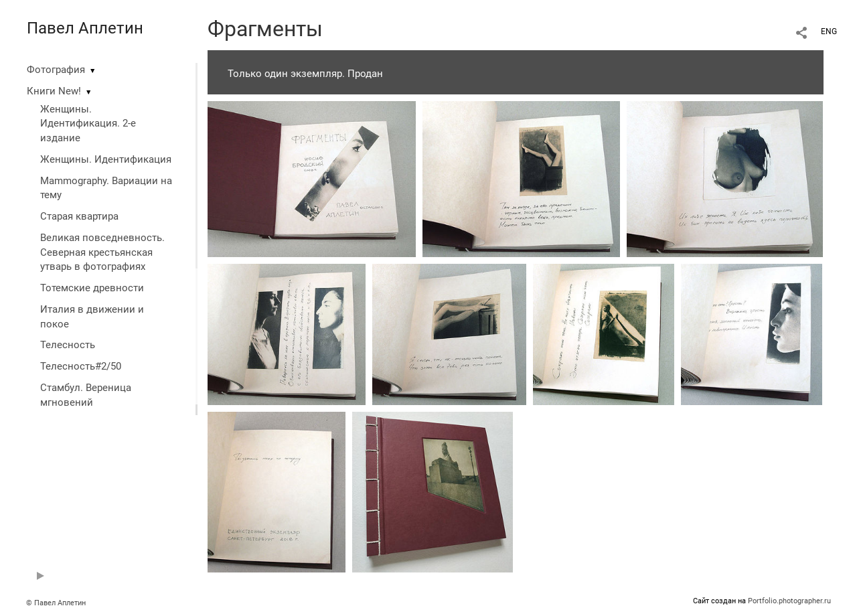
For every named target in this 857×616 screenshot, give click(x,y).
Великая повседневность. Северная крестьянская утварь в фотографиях (102, 252)
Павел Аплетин (85, 28)
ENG (829, 31)
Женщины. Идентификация (106, 159)
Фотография (56, 70)
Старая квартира (79, 216)
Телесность (68, 345)
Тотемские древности (92, 288)
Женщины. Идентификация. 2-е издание (88, 124)
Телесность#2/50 (81, 366)
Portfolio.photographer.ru (789, 601)
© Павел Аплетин (56, 603)
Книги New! (54, 91)
